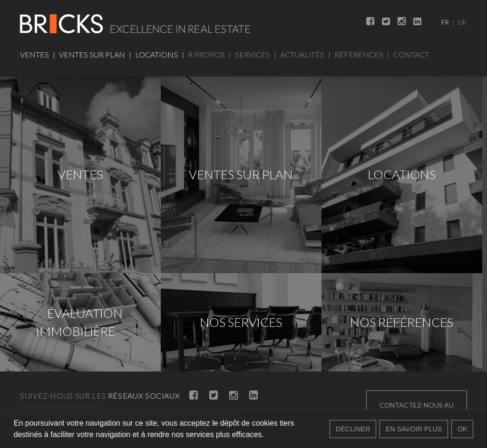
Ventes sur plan (92, 54)
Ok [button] (463, 429)
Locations (156, 54)
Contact (411, 54)
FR (445, 22)
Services (253, 54)
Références (359, 54)
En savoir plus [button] (414, 429)
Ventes (34, 54)
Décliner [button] (353, 429)
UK (463, 22)
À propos (206, 54)
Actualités (302, 54)
